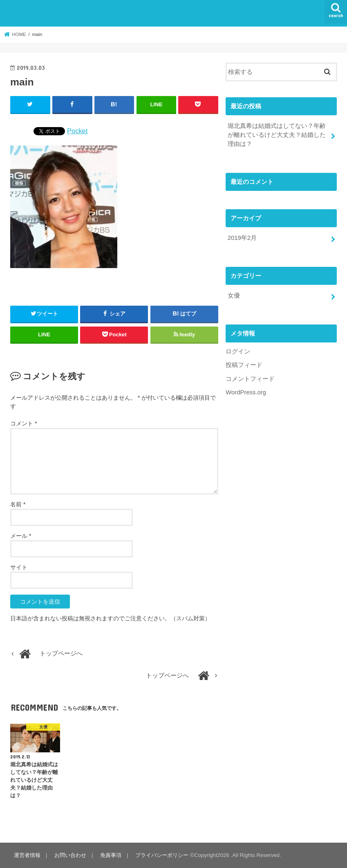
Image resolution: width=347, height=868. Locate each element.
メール (21, 536)
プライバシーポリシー (162, 855)
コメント (24, 423)
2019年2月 (242, 238)
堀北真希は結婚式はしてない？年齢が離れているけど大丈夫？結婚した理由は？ (277, 135)
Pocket (77, 131)
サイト (19, 567)
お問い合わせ (70, 855)
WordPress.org (246, 392)
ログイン (238, 351)
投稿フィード (244, 365)
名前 (18, 504)
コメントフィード (250, 379)
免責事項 (111, 855)
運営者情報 (27, 855)
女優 (234, 295)
